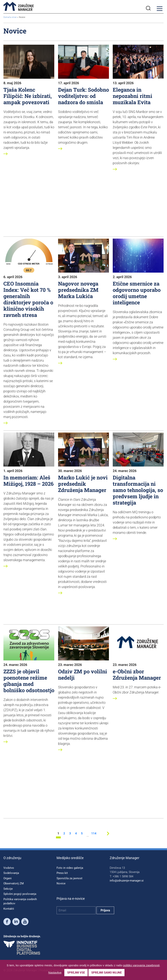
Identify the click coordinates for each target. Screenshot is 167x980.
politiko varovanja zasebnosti (141, 965)
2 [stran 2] (64, 834)
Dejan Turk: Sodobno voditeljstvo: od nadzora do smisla (83, 96)
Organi (7, 878)
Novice (61, 883)
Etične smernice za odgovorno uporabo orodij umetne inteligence (137, 293)
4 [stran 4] (76, 834)
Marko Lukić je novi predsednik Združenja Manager (83, 484)
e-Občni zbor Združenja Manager (137, 674)
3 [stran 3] (70, 834)
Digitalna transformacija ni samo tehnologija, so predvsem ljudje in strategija (138, 490)
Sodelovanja (11, 873)
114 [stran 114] (94, 834)
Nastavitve (55, 972)
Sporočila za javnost (69, 878)
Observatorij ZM (14, 883)
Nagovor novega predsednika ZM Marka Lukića (78, 290)
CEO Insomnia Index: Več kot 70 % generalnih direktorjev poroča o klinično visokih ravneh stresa (28, 299)
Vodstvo (9, 868)
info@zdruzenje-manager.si (127, 881)
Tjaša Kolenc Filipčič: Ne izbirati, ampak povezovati (28, 96)
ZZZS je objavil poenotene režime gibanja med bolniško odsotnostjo (29, 681)
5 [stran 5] (82, 834)
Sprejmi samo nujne (106, 973)
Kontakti (9, 909)
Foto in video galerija (70, 868)
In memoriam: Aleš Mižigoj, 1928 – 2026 (28, 480)
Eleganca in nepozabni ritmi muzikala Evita (132, 96)
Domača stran (10, 17)
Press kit (62, 873)
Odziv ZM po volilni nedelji (83, 674)
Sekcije (8, 889)
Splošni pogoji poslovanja (20, 894)
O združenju (12, 858)
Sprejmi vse (76, 973)
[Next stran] (108, 836)
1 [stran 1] (58, 834)
